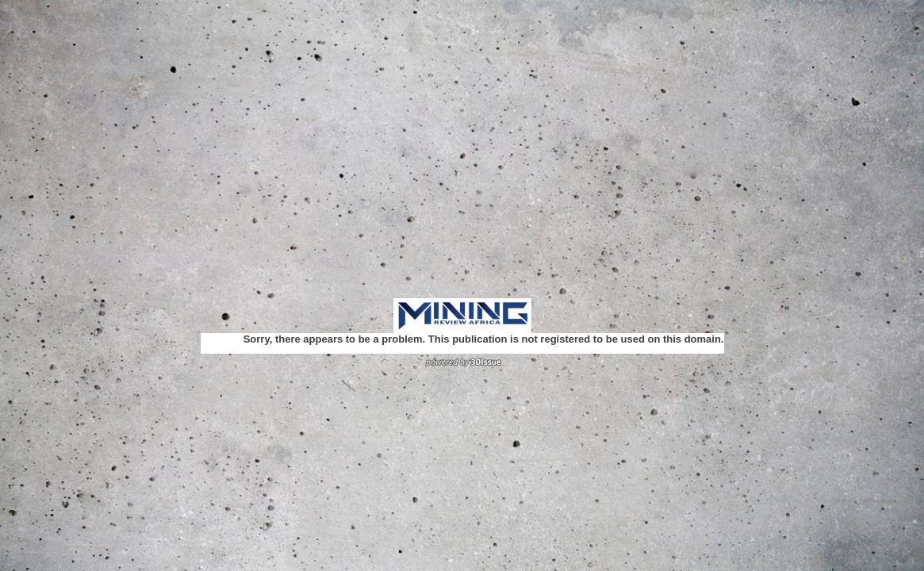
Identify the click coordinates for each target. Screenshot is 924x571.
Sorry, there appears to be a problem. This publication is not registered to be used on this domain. (484, 339)
